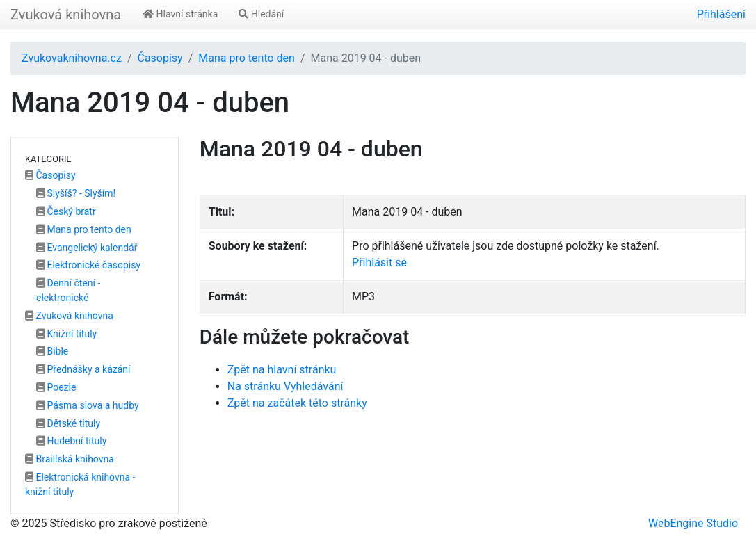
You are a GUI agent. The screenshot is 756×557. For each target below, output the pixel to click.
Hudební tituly (71, 441)
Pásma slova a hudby (88, 405)
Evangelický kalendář (87, 248)
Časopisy (160, 58)
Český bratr (66, 211)
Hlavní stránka (180, 14)
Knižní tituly (66, 334)
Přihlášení (721, 14)
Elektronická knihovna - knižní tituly (80, 484)
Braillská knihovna (70, 459)
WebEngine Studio (693, 523)
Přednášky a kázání (83, 369)
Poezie (56, 387)
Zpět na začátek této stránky (297, 403)
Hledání (261, 14)
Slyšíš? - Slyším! (76, 193)
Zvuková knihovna (66, 15)
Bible (52, 351)
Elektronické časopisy (88, 265)
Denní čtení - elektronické (68, 290)
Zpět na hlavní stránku (282, 370)
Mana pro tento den (247, 58)
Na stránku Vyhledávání (285, 386)
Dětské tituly (68, 423)
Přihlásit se (379, 263)
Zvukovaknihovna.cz (72, 58)
